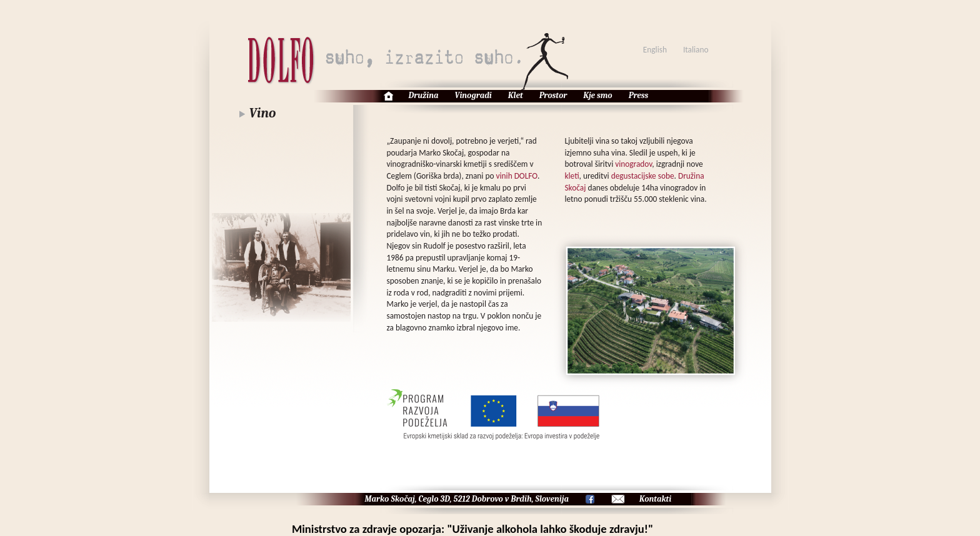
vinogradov (633, 164)
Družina (424, 95)
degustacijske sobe (643, 176)
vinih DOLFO (517, 176)
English (655, 50)
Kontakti (655, 499)
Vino (263, 113)
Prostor (553, 95)
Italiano (696, 50)
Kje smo (597, 95)
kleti (572, 176)
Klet (516, 95)
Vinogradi (473, 95)
